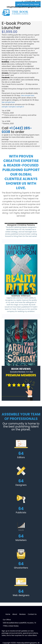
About (15, 614)
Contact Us (32, 614)
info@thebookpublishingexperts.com (24, 7)
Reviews (23, 614)
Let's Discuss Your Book (28, 4)
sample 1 (5, 107)
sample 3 (20, 107)
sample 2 (13, 107)
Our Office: (7, 620)
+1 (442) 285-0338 (17, 130)
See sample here (28, 95)
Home (8, 614)
